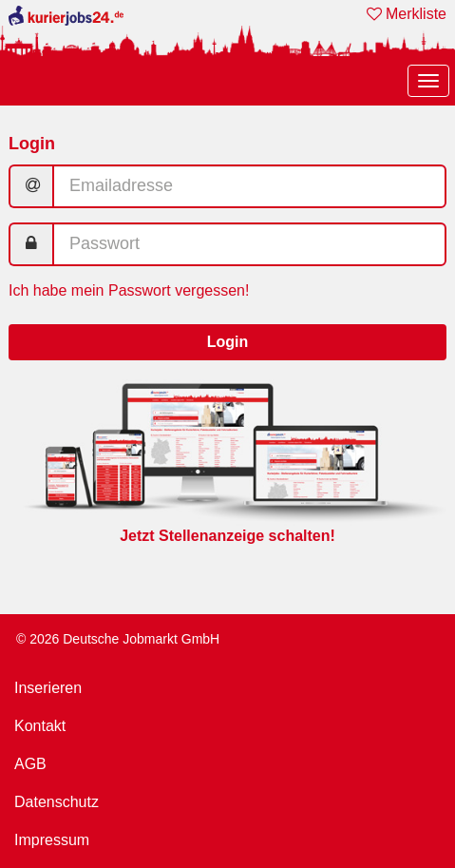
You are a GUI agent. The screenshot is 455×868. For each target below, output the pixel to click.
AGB (30, 764)
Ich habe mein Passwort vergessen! (129, 290)
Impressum (52, 840)
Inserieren (48, 688)
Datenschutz (57, 802)
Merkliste (407, 14)
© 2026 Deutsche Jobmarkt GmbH (118, 639)
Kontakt (40, 726)
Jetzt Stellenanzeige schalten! (227, 536)
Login (228, 342)
